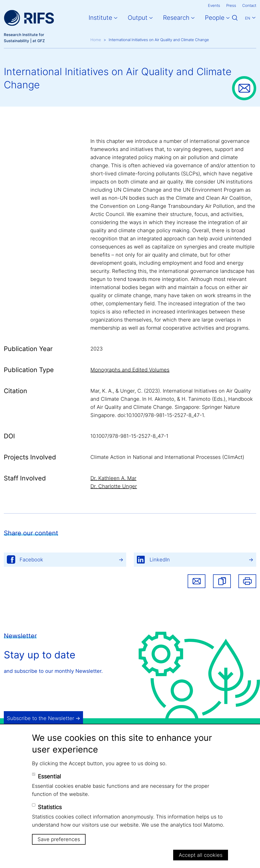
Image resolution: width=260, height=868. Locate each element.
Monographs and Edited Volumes (130, 370)
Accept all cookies (201, 855)
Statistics (50, 807)
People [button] (215, 18)
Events (214, 5)
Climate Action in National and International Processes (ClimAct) (167, 457)
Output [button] (138, 18)
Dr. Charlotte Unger (114, 486)
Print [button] (247, 581)
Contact (249, 5)
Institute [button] (100, 18)
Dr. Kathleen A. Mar (113, 478)
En (248, 18)
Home (96, 40)
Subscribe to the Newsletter (40, 718)
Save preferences (59, 839)
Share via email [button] (197, 581)
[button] (222, 581)
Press (231, 5)
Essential (49, 776)
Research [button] (176, 18)
